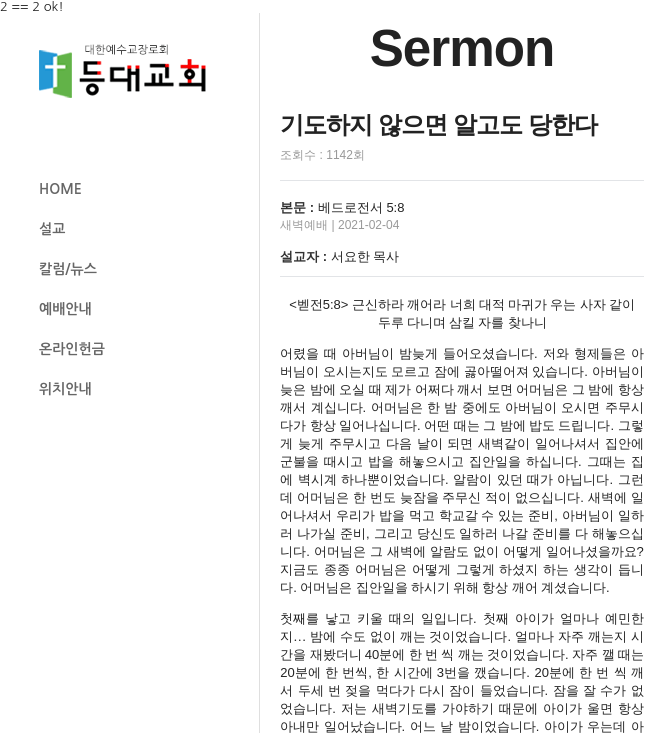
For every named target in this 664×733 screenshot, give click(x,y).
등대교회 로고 (131, 71)
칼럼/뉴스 (68, 269)
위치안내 (65, 389)
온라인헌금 (72, 349)
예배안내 (65, 309)
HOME (60, 189)
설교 (52, 229)
